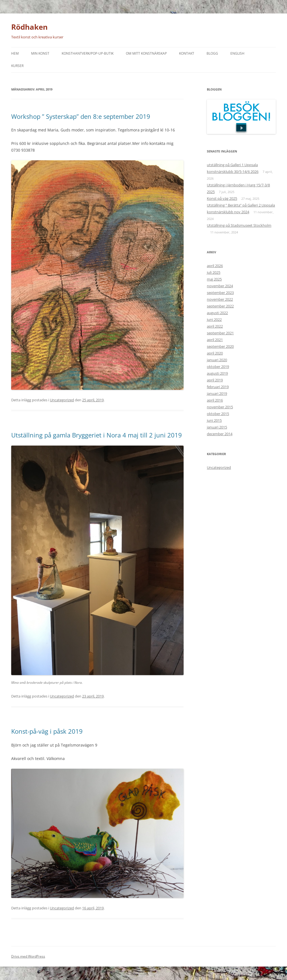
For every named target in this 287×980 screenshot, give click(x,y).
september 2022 (220, 306)
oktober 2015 (218, 414)
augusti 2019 (217, 373)
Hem (15, 53)
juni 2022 (214, 319)
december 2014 (220, 434)
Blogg (212, 53)
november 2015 (220, 407)
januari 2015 (217, 427)
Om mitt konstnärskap (146, 53)
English (237, 53)
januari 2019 (217, 393)
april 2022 (215, 326)
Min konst (40, 53)
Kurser (17, 66)
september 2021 (220, 333)
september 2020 (220, 346)
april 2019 (215, 380)
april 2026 (215, 266)
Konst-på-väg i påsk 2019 (47, 731)
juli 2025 (214, 272)
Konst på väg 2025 (222, 198)
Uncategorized (62, 400)
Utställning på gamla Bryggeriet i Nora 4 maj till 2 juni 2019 (97, 435)
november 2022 (220, 299)
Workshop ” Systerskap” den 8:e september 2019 (81, 116)
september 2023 (220, 293)
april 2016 (215, 400)
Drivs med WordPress (28, 956)
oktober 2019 (218, 367)
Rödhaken (29, 27)
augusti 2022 (217, 313)
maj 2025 (214, 279)
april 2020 (215, 353)
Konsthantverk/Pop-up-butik (88, 53)
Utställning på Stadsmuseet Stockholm (239, 225)
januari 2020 (217, 360)
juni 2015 (214, 420)
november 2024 (220, 286)
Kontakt (187, 53)
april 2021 (215, 340)
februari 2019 (218, 387)
